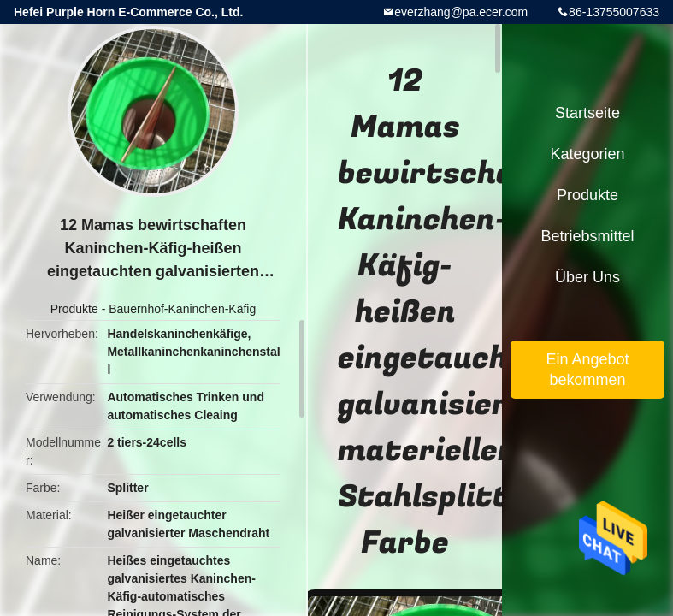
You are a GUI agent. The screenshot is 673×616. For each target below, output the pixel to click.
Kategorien (587, 154)
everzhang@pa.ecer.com (461, 12)
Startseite (587, 113)
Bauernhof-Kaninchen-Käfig (182, 309)
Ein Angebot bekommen (587, 370)
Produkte (74, 309)
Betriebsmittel (587, 236)
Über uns (587, 277)
